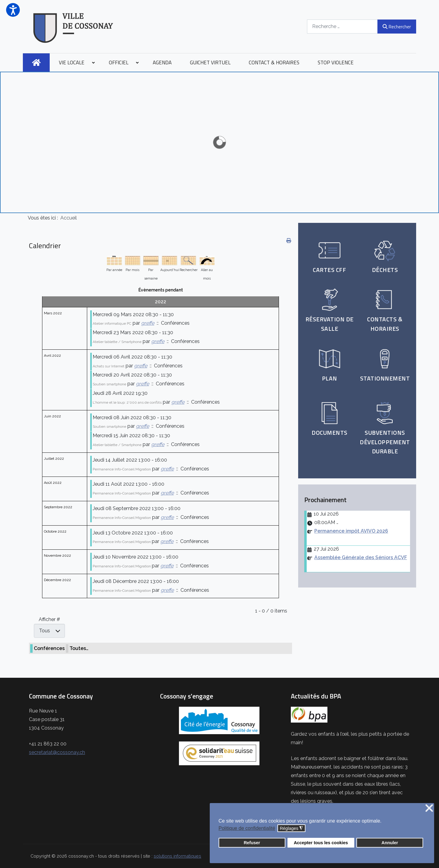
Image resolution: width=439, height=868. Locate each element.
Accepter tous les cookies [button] (321, 843)
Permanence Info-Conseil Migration (122, 469)
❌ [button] (429, 808)
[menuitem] (36, 63)
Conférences (49, 648)
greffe (148, 323)
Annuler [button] (390, 843)
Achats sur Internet (109, 366)
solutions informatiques (177, 856)
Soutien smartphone (109, 384)
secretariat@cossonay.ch (57, 752)
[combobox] (342, 26)
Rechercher (397, 27)
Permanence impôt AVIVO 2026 (351, 531)
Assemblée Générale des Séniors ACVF (361, 557)
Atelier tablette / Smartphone (117, 342)
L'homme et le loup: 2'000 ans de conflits (127, 402)
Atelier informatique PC (112, 323)
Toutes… (79, 648)
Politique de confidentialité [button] (247, 828)
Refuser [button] (252, 843)
